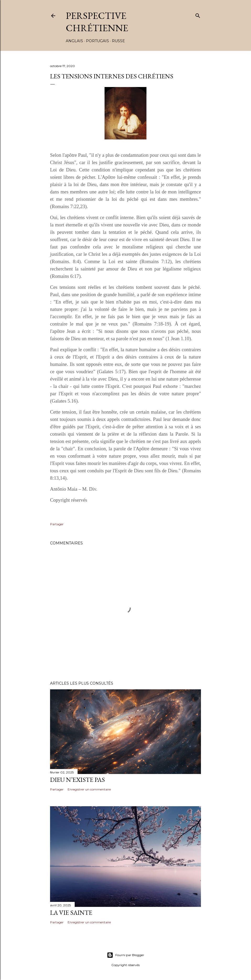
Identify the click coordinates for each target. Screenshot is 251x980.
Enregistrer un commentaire (89, 789)
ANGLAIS (74, 41)
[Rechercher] (198, 15)
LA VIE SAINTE (71, 913)
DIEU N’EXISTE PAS (77, 780)
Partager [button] (57, 524)
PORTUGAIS (97, 41)
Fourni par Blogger (126, 955)
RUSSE (118, 41)
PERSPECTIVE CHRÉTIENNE (97, 22)
